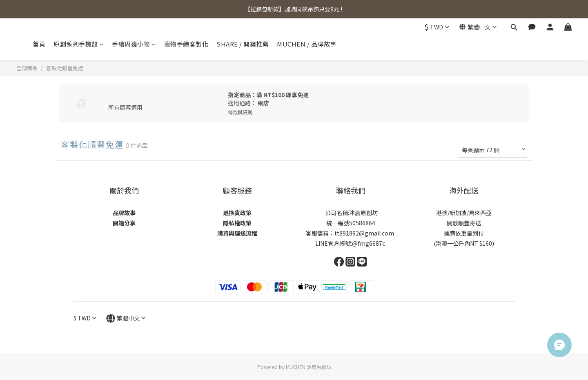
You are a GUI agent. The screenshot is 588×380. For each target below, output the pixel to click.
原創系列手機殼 (79, 44)
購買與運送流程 (237, 233)
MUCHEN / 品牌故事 (307, 44)
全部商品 (27, 68)
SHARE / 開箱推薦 (243, 44)
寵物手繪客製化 (186, 44)
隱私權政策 (237, 223)
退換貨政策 (237, 213)
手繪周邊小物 (134, 44)
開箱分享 (124, 223)
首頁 (39, 44)
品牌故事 (124, 213)
